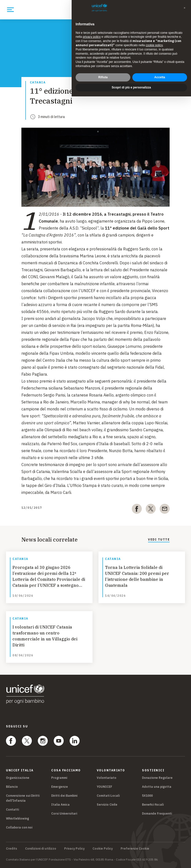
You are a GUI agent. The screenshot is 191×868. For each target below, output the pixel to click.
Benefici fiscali (153, 805)
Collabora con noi (19, 827)
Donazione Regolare (157, 778)
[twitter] (151, 510)
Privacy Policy (74, 849)
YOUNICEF (104, 787)
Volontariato (107, 778)
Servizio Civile (107, 805)
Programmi (59, 778)
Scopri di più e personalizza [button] (131, 87)
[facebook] (137, 510)
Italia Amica (60, 805)
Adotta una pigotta (157, 787)
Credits (12, 849)
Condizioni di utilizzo (41, 849)
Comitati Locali (108, 796)
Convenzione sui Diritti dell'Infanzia (23, 798)
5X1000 (147, 796)
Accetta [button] (160, 77)
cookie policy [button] (154, 45)
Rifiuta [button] (103, 77)
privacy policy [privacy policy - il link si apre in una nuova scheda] (92, 37)
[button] (185, 8)
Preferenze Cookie (135, 849)
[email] (165, 510)
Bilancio (12, 787)
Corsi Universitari (64, 813)
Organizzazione (18, 778)
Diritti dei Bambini (64, 796)
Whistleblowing (17, 818)
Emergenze (60, 787)
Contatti (12, 809)
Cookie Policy (103, 849)
